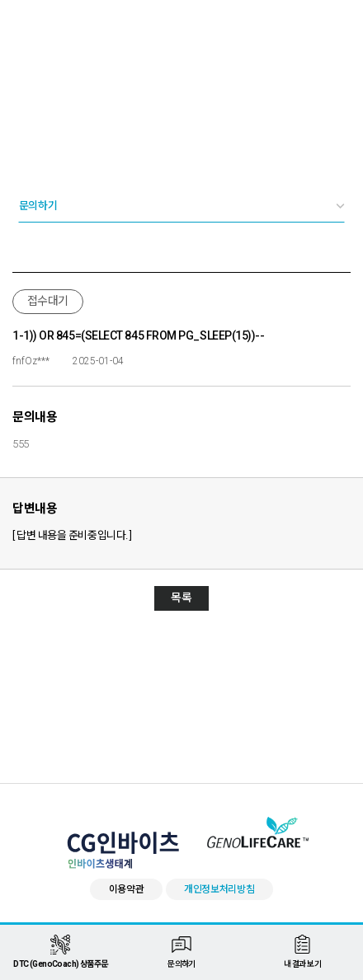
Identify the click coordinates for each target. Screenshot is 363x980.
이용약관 (127, 889)
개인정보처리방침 (219, 889)
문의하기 (38, 206)
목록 (181, 598)
